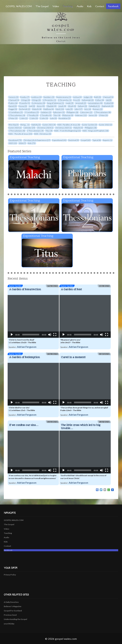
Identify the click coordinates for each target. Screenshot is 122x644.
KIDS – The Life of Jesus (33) (20, 134)
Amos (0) (41, 106)
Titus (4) (57, 115)
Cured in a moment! (73, 357)
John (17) (78, 109)
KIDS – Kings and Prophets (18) (96, 131)
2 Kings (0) (36, 100)
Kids (89, 6)
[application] (33, 316)
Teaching (68, 6)
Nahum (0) (82, 106)
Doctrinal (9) (74, 140)
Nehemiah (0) (88, 100)
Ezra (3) (77, 100)
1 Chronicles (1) (49, 100)
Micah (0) (72, 106)
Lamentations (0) (95, 103)
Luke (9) (69, 109)
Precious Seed (10, 615)
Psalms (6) (13, 103)
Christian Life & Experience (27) (37, 140)
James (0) (93, 115)
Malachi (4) (37, 109)
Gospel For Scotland (13, 611)
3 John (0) (44, 118)
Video (56, 6)
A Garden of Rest (71, 290)
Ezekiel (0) (109, 103)
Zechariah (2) (25, 109)
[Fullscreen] (55, 335)
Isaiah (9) (70, 103)
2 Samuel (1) (14, 100)
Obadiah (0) (51, 106)
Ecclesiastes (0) (38, 103)
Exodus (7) (25, 97)
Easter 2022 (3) (105, 125)
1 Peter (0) (103, 115)
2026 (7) (22, 143)
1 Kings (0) (25, 100)
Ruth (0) (98, 97)
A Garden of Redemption (24, 357)
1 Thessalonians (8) (102, 112)
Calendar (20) (29, 128)
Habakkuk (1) (94, 106)
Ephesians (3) (59, 112)
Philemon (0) (68, 115)
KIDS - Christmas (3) (43, 134)
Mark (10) (60, 109)
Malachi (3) (78, 128)
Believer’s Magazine (13, 606)
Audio (80, 6)
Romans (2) (98, 109)
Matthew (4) (49, 109)
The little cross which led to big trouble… (81, 427)
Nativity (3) (36, 125)
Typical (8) (97, 140)
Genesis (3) (14, 97)
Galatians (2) (46, 112)
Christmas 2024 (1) (45, 128)
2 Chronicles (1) (65, 100)
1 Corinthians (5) (16, 112)
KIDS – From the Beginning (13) (68, 131)
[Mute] (50, 335)
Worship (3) (14, 125)
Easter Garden (15, 286)
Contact (100, 6)
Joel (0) (32, 106)
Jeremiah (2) (81, 103)
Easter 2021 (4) (49, 125)
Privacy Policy (10, 575)
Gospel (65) (86, 140)
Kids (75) (32, 143)
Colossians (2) (86, 112)
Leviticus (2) (36, 97)
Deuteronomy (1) (64, 97)
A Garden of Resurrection (25, 290)
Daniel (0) (13, 106)
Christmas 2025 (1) (63, 128)
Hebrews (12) (81, 115)
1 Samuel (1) (108, 97)
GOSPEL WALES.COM (19, 6)
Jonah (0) (62, 106)
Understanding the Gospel (15, 619)
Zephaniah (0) (107, 106)
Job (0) (109, 100)
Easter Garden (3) (90, 125)
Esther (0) (100, 100)
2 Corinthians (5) (32, 112)
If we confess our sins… (24, 425)
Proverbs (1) (25, 103)
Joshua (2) (77, 97)
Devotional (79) (15, 140)
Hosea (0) (23, 106)
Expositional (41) (59, 140)
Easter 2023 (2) (15, 128)
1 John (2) (24, 118)
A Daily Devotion (11, 602)
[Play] (12, 335)
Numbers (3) (49, 97)
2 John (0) (34, 118)
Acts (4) (88, 109)
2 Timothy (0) (46, 115)
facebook (113, 6)
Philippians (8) (72, 112)
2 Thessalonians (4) (17, 115)
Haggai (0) (13, 109)
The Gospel (42, 6)
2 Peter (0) (13, 118)
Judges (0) (88, 97)
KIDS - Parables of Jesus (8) (69, 125)
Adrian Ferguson (27, 347)
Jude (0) (53, 118)
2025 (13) (13, 143)
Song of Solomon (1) (55, 103)
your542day (9, 624)
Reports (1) (107, 140)
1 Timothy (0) (33, 115)
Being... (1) (25, 125)
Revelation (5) (64, 118)
